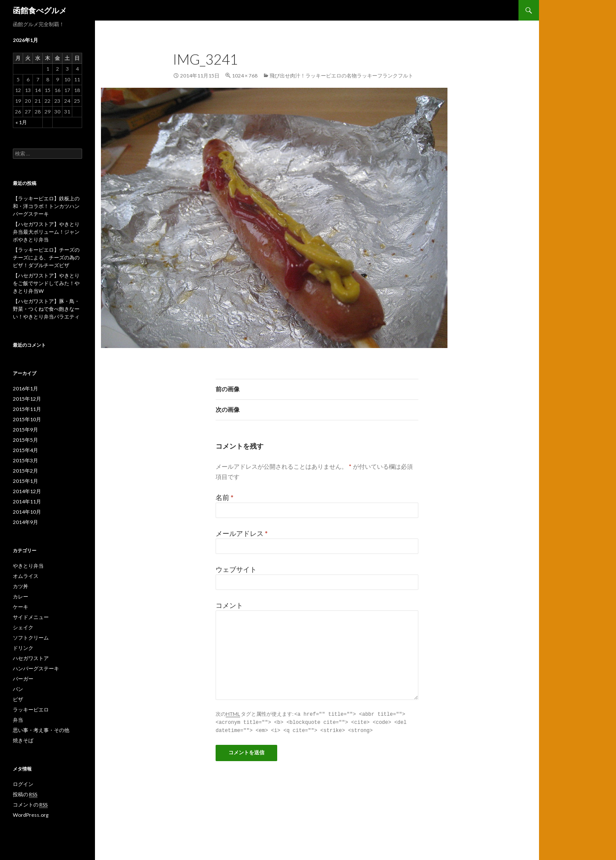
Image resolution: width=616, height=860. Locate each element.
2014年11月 (27, 501)
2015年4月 (25, 450)
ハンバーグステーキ (36, 668)
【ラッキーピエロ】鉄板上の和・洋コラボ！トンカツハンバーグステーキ (46, 206)
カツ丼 (21, 586)
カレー (21, 597)
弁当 (18, 720)
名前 (225, 497)
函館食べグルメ (40, 10)
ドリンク (23, 648)
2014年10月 (27, 512)
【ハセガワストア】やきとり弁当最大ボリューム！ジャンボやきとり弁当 (46, 232)
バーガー (23, 679)
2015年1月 (25, 481)
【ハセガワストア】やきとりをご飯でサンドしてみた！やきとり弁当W (46, 283)
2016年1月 (25, 388)
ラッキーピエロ (31, 710)
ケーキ (21, 607)
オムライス (26, 576)
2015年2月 (25, 471)
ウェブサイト (236, 569)
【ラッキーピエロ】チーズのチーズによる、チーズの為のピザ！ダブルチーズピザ (46, 257)
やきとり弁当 (28, 566)
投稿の (25, 795)
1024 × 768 (245, 76)
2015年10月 (27, 419)
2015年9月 (25, 430)
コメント (229, 605)
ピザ (18, 699)
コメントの (30, 805)
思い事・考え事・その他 (41, 730)
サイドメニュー (31, 617)
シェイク (23, 627)
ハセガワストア (31, 658)
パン (18, 689)
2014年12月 (27, 491)
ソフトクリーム (31, 638)
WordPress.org (31, 815)
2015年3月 (25, 460)
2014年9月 (25, 522)
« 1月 (21, 122)
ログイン (23, 784)
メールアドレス (242, 533)
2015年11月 (27, 409)
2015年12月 (27, 399)
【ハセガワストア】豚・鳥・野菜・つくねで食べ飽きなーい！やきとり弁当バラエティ (46, 309)
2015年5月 (25, 440)
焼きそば (23, 740)
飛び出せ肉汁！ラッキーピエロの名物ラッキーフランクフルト (341, 76)
